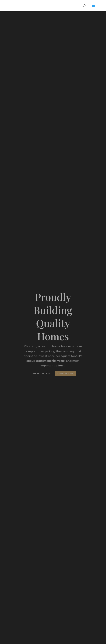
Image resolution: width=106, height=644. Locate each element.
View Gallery (42, 373)
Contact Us (65, 373)
